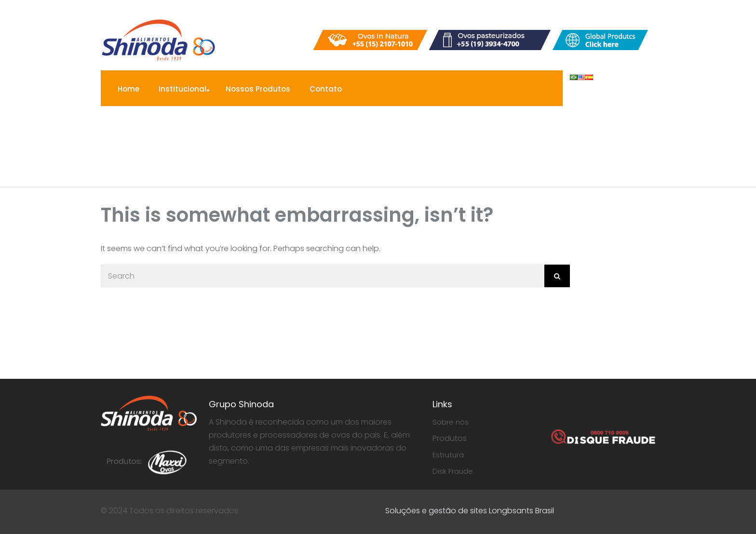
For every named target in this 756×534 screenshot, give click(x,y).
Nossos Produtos (258, 89)
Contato (326, 89)
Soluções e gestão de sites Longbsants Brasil (470, 511)
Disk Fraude (453, 471)
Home (128, 89)
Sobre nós (451, 422)
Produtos (450, 438)
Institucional (182, 89)
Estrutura (448, 455)
